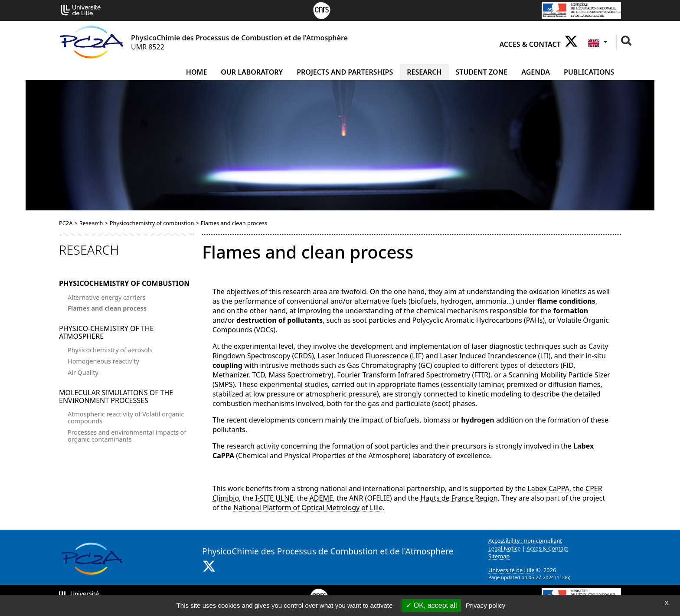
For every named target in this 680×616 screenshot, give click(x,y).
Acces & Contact (530, 44)
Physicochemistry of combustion (152, 223)
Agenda (536, 72)
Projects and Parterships (345, 72)
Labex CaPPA (548, 488)
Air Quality (83, 372)
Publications (589, 72)
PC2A (66, 223)
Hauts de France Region (459, 498)
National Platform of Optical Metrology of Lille (308, 508)
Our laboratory (252, 72)
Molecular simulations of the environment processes (116, 396)
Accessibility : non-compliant (525, 541)
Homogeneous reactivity (103, 361)
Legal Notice (504, 548)
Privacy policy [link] (486, 605)
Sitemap (499, 556)
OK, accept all (431, 605)
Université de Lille (511, 570)
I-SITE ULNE (274, 498)
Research (424, 72)
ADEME (321, 498)
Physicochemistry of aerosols (110, 350)
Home (196, 72)
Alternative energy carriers (107, 297)
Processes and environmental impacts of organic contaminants (127, 436)
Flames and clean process (107, 308)
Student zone (482, 72)
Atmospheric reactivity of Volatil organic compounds (126, 418)
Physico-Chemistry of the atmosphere (106, 332)
